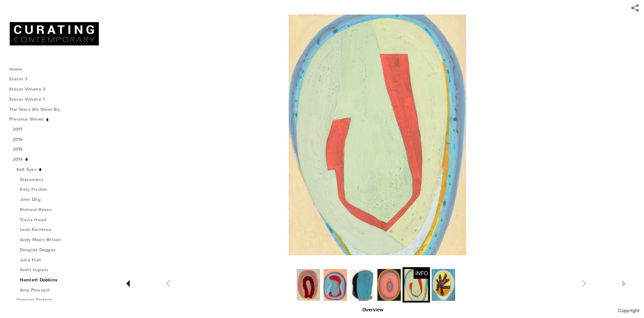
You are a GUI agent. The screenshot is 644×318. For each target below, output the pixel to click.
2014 (21, 159)
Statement (32, 180)
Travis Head (33, 220)
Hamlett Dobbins (39, 280)
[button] (373, 309)
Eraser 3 (19, 79)
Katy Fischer (34, 189)
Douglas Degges (38, 250)
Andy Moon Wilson (41, 240)
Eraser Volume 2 (28, 89)
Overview (373, 310)
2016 (21, 139)
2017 (21, 129)
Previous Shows (30, 119)
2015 (21, 149)
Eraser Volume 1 (27, 99)
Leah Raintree (36, 229)
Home (16, 69)
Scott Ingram (34, 270)
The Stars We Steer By (38, 109)
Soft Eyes (30, 169)
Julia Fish (31, 260)
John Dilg (30, 199)
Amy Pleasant (35, 290)
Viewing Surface (38, 300)
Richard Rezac (36, 210)
